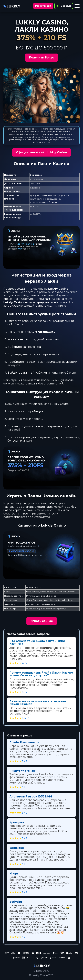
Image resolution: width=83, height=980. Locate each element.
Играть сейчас (42, 621)
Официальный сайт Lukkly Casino (41, 152)
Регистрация (43, 6)
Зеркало (64, 6)
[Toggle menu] (77, 6)
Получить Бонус (41, 58)
